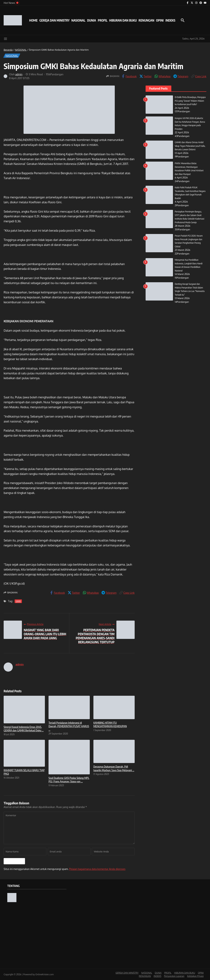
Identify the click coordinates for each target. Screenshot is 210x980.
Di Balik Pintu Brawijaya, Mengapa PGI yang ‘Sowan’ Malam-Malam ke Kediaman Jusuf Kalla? (190, 101)
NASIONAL (78, 20)
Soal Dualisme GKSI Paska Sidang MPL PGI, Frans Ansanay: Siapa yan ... (69, 780)
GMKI (18, 601)
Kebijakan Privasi (195, 976)
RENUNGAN (146, 20)
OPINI (160, 20)
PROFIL (103, 20)
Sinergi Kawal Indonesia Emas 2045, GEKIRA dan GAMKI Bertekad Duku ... (24, 729)
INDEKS (170, 20)
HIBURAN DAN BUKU (123, 20)
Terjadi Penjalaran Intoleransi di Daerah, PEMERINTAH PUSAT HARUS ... (69, 726)
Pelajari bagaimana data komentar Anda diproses (97, 869)
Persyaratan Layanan (174, 976)
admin (19, 74)
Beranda (8, 50)
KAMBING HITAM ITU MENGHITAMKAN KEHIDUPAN (110, 724)
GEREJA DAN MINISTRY (54, 20)
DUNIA (92, 20)
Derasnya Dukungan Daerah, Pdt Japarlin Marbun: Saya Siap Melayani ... (114, 768)
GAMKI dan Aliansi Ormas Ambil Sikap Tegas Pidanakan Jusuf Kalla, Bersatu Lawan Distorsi (190, 146)
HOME (33, 20)
